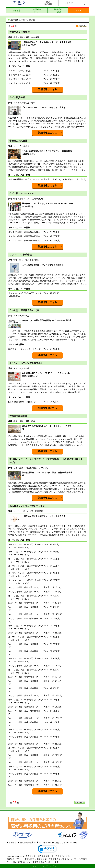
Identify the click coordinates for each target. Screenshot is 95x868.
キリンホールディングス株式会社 (26, 363)
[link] (47, 849)
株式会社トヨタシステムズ (23, 193)
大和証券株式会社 (18, 416)
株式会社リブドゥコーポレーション (27, 506)
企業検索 (17, 11)
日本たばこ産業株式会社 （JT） (25, 310)
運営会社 (12, 843)
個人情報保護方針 (28, 843)
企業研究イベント (37, 11)
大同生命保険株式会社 (21, 32)
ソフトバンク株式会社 (21, 255)
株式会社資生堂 (17, 97)
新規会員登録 (48, 3)
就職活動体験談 (58, 11)
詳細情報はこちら (47, 89)
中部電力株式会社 (18, 141)
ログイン (69, 3)
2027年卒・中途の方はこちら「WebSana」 (58, 843)
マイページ (79, 11)
